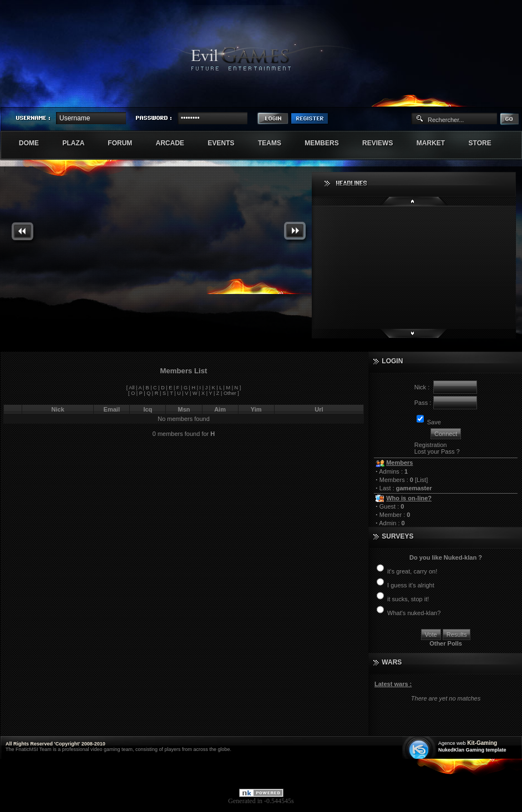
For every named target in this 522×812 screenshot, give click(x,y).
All (131, 388)
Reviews (384, 143)
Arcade (176, 143)
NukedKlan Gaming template (472, 750)
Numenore (510, 98)
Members (328, 143)
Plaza (79, 143)
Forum (126, 143)
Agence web (452, 743)
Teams (275, 143)
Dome (35, 143)
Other (230, 393)
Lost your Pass (435, 451)
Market (437, 143)
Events (227, 143)
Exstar (489, 98)
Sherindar (469, 98)
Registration (431, 445)
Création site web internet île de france (420, 748)
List (421, 480)
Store (486, 143)
